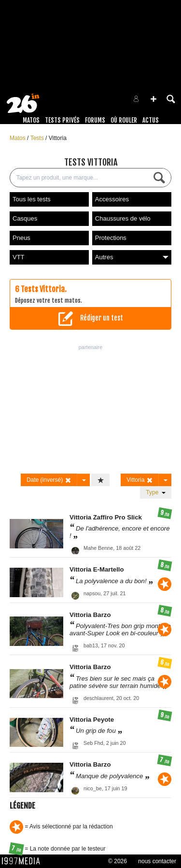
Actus (151, 120)
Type (156, 492)
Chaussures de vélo (123, 218)
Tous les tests (32, 199)
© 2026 (118, 861)
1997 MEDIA (24, 861)
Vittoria (58, 138)
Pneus (21, 238)
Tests (38, 138)
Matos (31, 120)
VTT (19, 257)
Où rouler (124, 120)
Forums (95, 120)
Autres (132, 257)
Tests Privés (62, 120)
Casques (25, 218)
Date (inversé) (49, 480)
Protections (111, 238)
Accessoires (112, 199)
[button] (153, 99)
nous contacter (157, 861)
